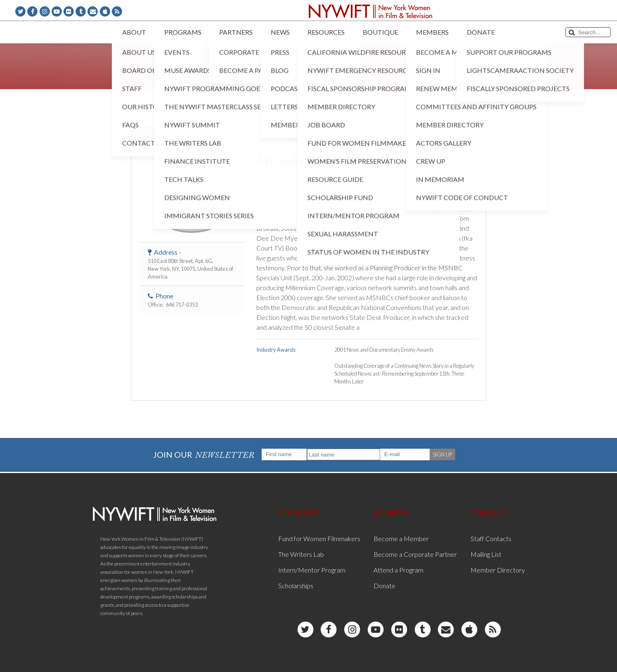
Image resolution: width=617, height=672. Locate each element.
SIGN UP (442, 454)
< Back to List (152, 133)
